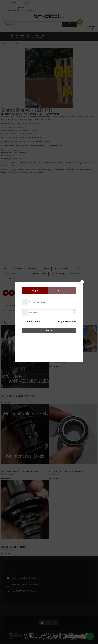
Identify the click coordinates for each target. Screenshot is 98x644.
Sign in (49, 330)
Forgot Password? (67, 322)
